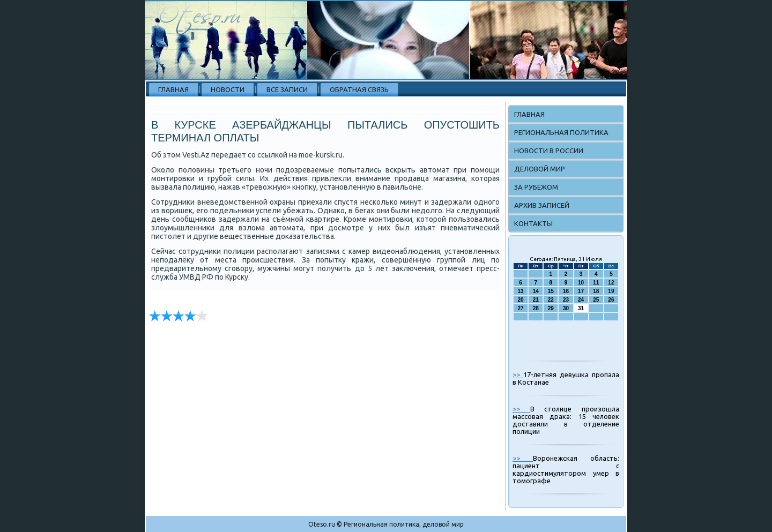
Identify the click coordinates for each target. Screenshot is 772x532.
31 (581, 308)
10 (581, 283)
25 (596, 300)
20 (521, 300)
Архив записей (542, 205)
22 (551, 300)
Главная (173, 89)
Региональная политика (561, 132)
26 (611, 300)
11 (596, 283)
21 (536, 300)
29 (551, 308)
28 (536, 308)
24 (581, 300)
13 (521, 291)
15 (551, 291)
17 (581, 291)
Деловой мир (540, 169)
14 (536, 291)
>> (518, 374)
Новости (228, 89)
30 (566, 308)
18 (596, 291)
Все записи (287, 89)
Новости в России (549, 151)
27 (521, 308)
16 (566, 291)
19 (611, 291)
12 (611, 283)
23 (566, 300)
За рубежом (536, 187)
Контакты (533, 223)
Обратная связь (359, 89)
